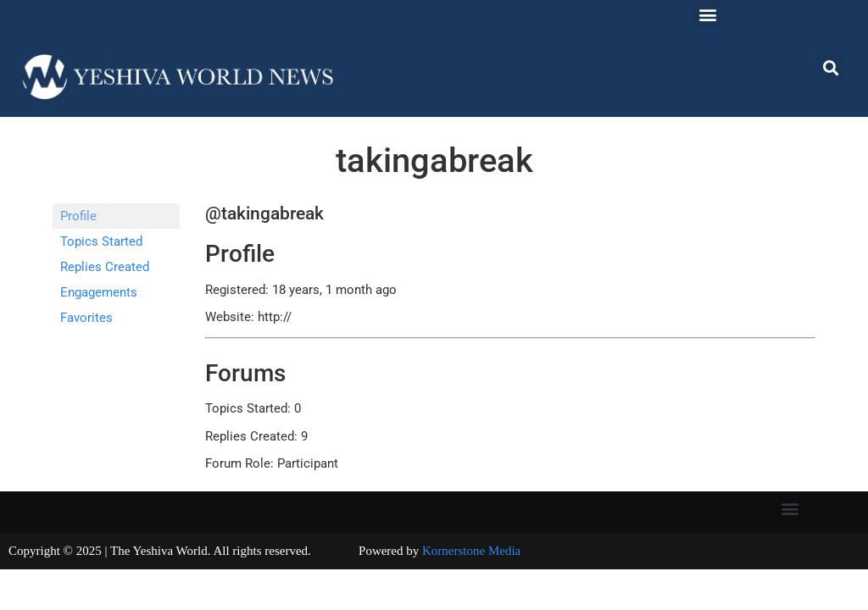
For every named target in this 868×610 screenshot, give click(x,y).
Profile (78, 216)
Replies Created (105, 267)
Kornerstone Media (471, 551)
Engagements (99, 292)
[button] (707, 14)
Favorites (86, 318)
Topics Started (101, 241)
